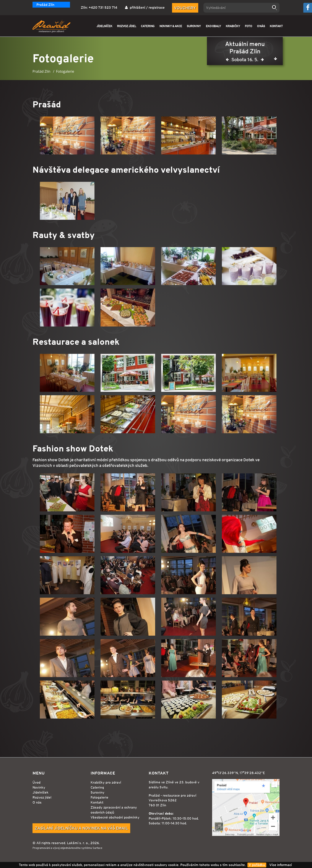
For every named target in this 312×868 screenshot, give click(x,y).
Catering (97, 787)
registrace (157, 7)
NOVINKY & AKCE (171, 26)
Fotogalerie (99, 797)
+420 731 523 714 (103, 7)
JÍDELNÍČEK (104, 26)
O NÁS (261, 26)
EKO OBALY (213, 26)
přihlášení (137, 7)
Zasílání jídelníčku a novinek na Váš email (81, 828)
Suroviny (97, 792)
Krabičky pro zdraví (106, 782)
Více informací (281, 865)
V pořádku (257, 865)
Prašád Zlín (45, 5)
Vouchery (185, 8)
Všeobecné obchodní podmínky (115, 817)
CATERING (148, 26)
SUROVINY (194, 26)
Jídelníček (41, 792)
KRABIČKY (233, 26)
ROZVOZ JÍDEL (127, 26)
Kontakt (97, 802)
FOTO (248, 26)
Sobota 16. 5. (245, 60)
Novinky (39, 787)
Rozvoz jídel (42, 797)
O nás (37, 802)
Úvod (37, 782)
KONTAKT (276, 26)
